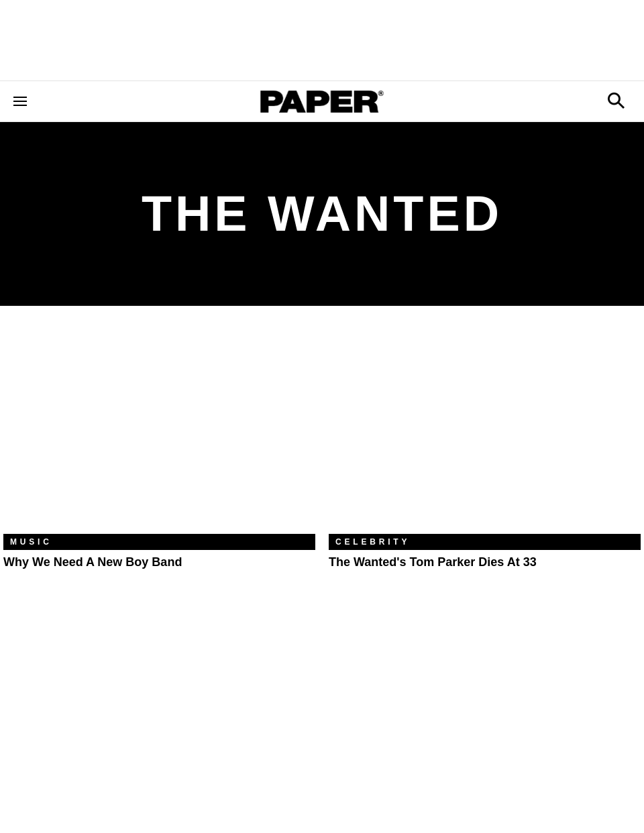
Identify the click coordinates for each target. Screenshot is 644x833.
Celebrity (373, 542)
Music (31, 542)
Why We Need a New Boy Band (93, 562)
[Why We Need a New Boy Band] (159, 430)
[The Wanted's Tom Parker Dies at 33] (485, 430)
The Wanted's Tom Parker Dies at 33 (433, 562)
